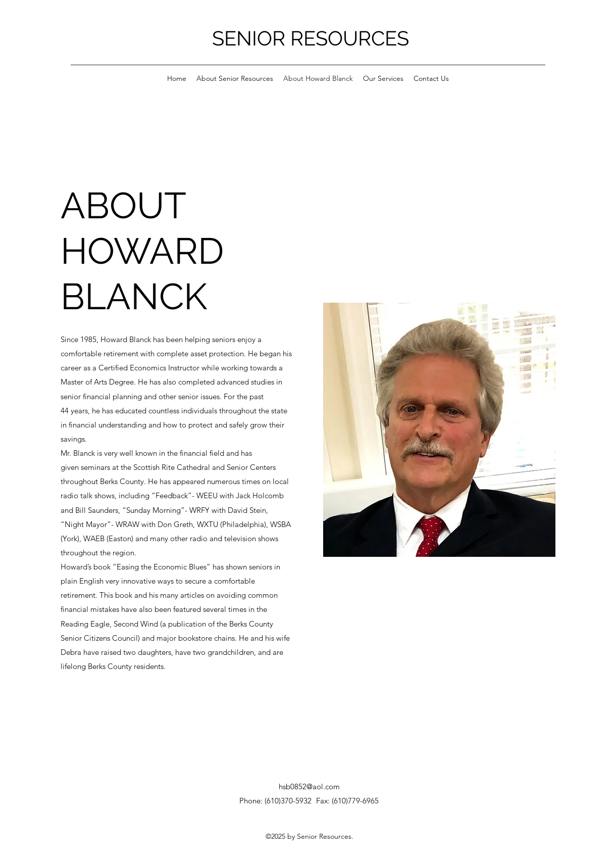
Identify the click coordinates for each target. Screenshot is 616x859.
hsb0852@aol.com (309, 786)
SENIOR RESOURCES (311, 38)
